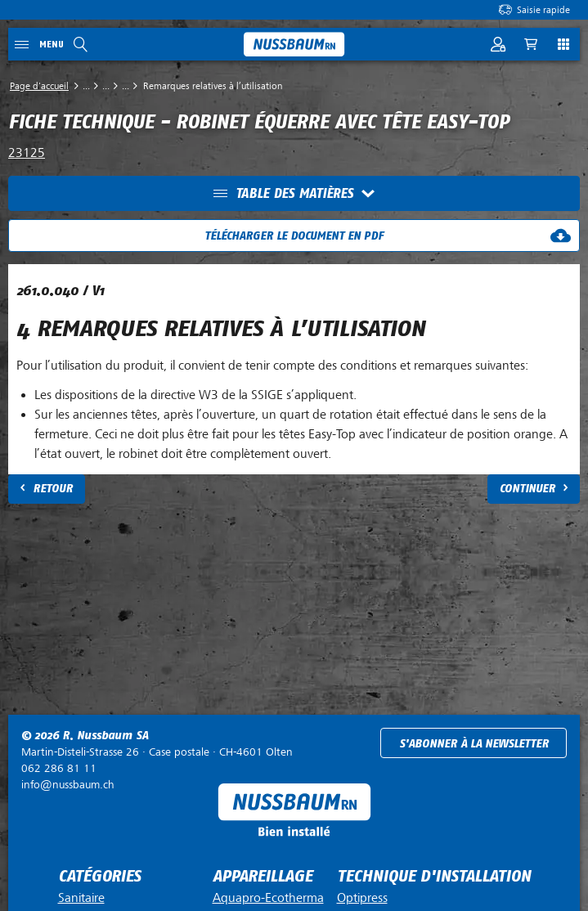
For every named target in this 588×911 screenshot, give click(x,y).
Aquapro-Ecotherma (268, 898)
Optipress (362, 898)
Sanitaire (81, 898)
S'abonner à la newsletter (474, 744)
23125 (27, 153)
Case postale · (157, 752)
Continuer (527, 489)
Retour (53, 489)
